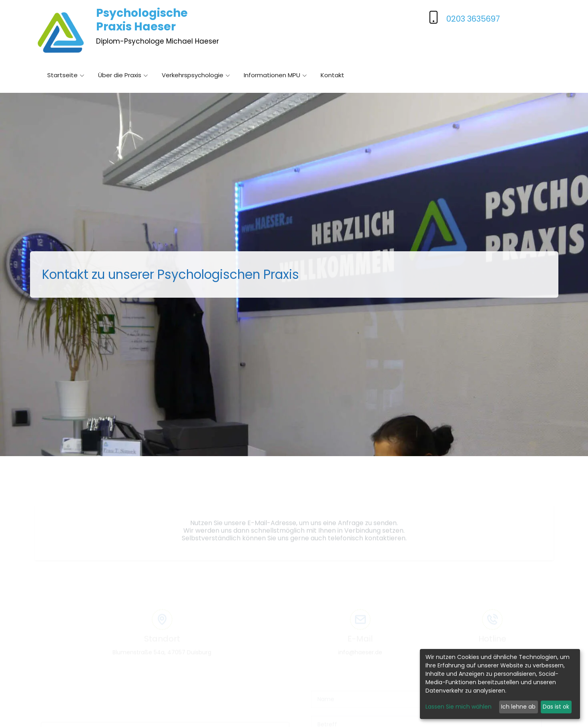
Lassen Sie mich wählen (459, 707)
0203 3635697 (473, 19)
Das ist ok (556, 707)
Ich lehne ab (518, 707)
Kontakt (332, 76)
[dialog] (500, 684)
